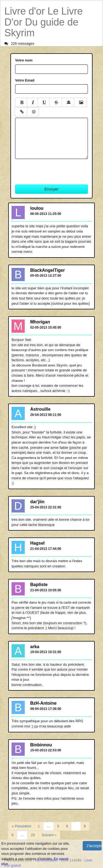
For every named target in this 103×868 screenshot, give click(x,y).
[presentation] (57, 170)
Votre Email (25, 80)
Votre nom (24, 60)
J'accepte (94, 846)
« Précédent (21, 826)
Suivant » (49, 835)
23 (33, 835)
